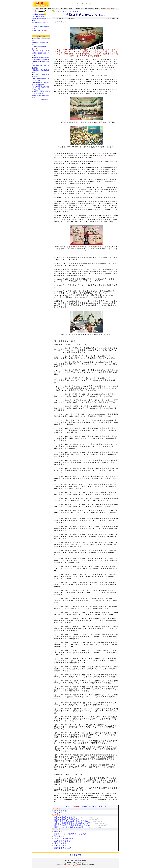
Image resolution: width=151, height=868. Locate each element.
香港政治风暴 (61, 843)
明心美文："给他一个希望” (41, 51)
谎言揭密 (67, 848)
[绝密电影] (36, 26)
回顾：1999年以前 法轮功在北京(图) (70, 827)
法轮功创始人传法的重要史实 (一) (68, 819)
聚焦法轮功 (60, 836)
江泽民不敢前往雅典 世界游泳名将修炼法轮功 (73, 825)
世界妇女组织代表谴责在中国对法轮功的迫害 (72, 823)
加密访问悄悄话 (98, 806)
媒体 (61, 848)
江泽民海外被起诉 (63, 841)
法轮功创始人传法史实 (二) (66, 817)
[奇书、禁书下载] (40, 30)
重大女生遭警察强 (63, 839)
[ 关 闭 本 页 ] (76, 855)
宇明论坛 (70, 806)
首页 (65, 11)
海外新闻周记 (75, 11)
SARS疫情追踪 (62, 846)
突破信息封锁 (61, 811)
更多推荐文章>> (45, 100)
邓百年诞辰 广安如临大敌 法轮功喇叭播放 (71, 821)
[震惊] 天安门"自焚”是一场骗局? (70, 834)
